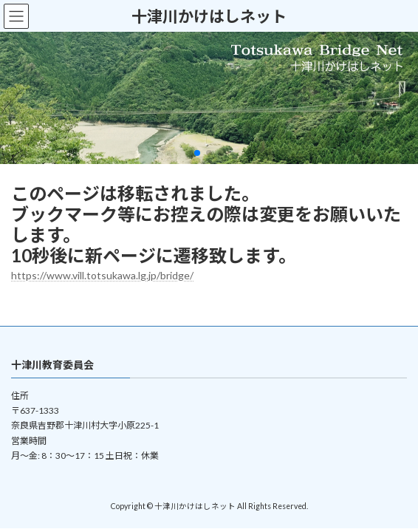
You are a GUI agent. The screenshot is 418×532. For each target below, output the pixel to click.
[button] (197, 153)
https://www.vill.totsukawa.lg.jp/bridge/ (102, 275)
